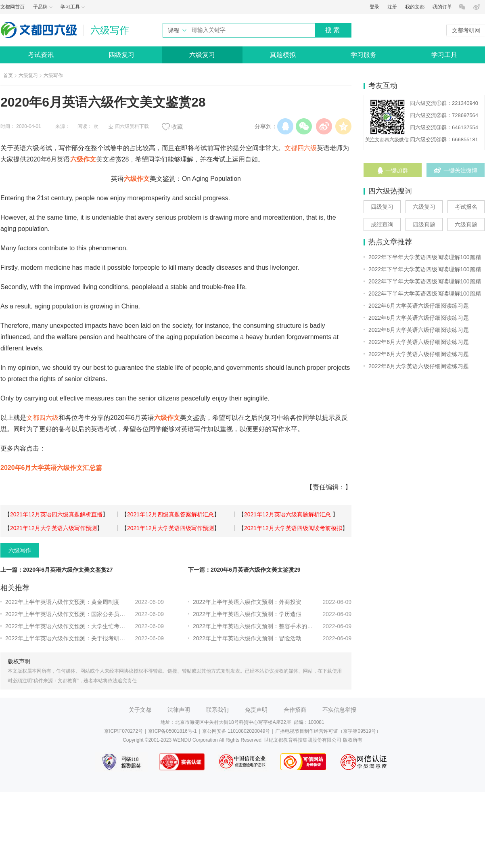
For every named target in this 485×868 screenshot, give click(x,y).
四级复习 (121, 55)
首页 (8, 75)
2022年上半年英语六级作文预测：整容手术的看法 (254, 626)
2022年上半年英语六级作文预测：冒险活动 (247, 638)
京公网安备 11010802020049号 (236, 731)
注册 (392, 7)
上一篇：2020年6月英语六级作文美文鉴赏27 (57, 570)
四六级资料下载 (132, 126)
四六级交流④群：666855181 (444, 139)
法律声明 (179, 710)
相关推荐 (15, 588)
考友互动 (383, 86)
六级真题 (466, 224)
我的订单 (442, 7)
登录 (374, 7)
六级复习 (202, 55)
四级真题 (424, 224)
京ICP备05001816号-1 (172, 731)
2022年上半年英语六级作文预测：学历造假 (247, 614)
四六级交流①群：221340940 (444, 103)
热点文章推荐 (390, 242)
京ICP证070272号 (123, 731)
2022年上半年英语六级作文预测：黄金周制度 (62, 602)
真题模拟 (283, 55)
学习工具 (444, 55)
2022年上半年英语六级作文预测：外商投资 (247, 602)
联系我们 (217, 710)
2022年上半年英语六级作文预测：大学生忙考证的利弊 (67, 626)
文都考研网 (466, 30)
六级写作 (53, 75)
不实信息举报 (339, 710)
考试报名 (466, 207)
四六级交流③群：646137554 (444, 127)
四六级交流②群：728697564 (444, 115)
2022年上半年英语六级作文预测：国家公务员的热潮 (67, 614)
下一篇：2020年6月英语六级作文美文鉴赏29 (244, 570)
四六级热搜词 (390, 191)
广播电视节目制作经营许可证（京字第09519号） (328, 731)
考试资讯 (41, 55)
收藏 (177, 127)
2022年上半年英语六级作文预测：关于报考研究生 (67, 638)
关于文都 (140, 710)
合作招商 (295, 710)
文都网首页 (13, 7)
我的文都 (415, 7)
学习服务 (364, 55)
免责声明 (256, 710)
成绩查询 (382, 224)
